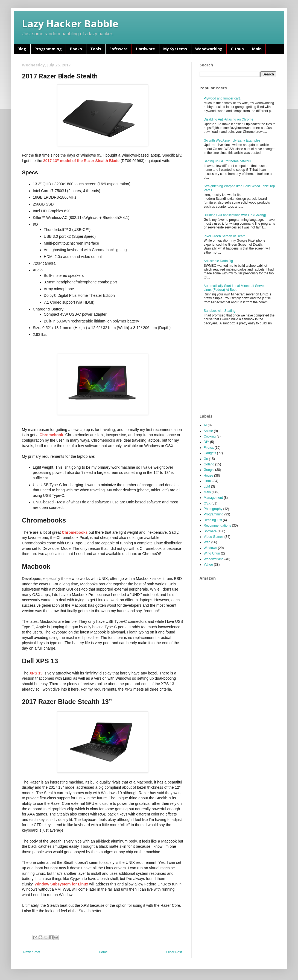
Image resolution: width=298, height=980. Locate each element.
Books (76, 49)
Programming (48, 49)
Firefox (209, 448)
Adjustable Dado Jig (218, 261)
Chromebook (51, 435)
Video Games (214, 537)
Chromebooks (75, 532)
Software (119, 49)
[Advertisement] (241, 370)
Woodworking (209, 49)
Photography (213, 509)
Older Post (174, 952)
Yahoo (208, 565)
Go (206, 459)
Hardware (145, 49)
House (208, 476)
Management (213, 498)
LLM (207, 486)
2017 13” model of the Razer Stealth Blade (81, 161)
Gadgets (210, 453)
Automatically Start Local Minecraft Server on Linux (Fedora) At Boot (236, 288)
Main (257, 49)
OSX (207, 503)
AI (205, 425)
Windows (210, 548)
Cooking (210, 436)
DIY (206, 442)
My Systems (175, 49)
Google (209, 470)
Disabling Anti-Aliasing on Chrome (228, 119)
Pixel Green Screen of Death (225, 236)
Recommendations (217, 526)
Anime (208, 431)
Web (207, 542)
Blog (22, 49)
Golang (209, 464)
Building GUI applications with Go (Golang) (235, 215)
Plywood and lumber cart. (222, 98)
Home (103, 952)
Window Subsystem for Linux (61, 884)
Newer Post (32, 952)
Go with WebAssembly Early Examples (232, 140)
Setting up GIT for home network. (228, 161)
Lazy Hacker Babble (70, 24)
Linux (208, 481)
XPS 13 (36, 673)
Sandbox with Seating (220, 311)
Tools (96, 49)
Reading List (213, 520)
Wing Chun (212, 553)
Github (237, 49)
